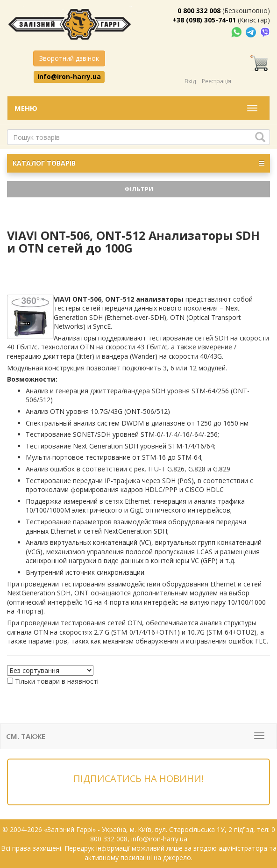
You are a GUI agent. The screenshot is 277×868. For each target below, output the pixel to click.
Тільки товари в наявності (57, 681)
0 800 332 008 (199, 11)
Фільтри (139, 189)
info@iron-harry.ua (69, 77)
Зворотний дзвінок (69, 58)
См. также (26, 736)
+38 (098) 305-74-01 (204, 20)
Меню (26, 108)
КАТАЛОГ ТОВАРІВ (138, 163)
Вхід (190, 81)
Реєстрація (217, 81)
